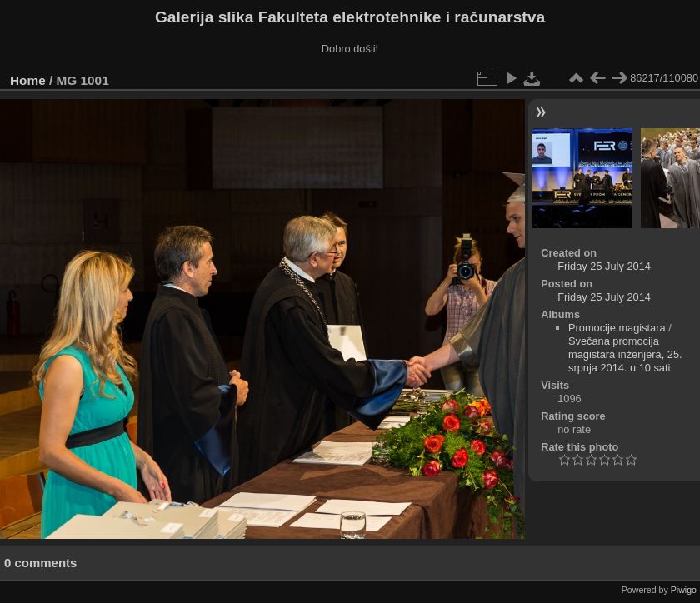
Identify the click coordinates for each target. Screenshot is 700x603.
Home (28, 80)
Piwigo (684, 590)
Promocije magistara (617, 328)
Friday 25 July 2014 (604, 266)
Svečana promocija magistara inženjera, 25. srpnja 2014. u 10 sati (625, 354)
